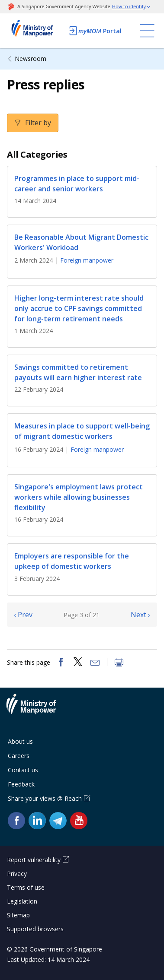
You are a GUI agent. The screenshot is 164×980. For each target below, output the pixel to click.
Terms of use (26, 887)
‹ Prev (23, 615)
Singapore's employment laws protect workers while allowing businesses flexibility (79, 497)
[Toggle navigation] (147, 31)
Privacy (17, 874)
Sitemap (18, 915)
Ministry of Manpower (38, 709)
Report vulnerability (34, 860)
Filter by (37, 123)
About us (20, 741)
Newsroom (31, 59)
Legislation (22, 901)
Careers (19, 756)
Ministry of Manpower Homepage (35, 31)
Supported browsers (35, 929)
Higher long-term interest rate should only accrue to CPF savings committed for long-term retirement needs (79, 308)
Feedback (21, 784)
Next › (140, 615)
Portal (95, 31)
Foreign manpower (87, 260)
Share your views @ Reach (45, 798)
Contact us (23, 770)
